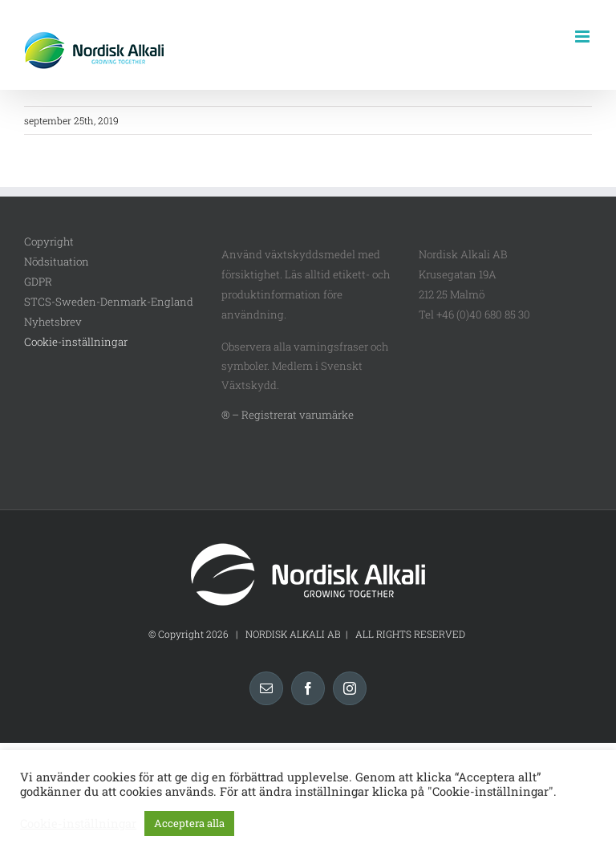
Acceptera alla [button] (189, 823)
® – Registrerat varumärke (288, 415)
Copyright (49, 241)
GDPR (38, 282)
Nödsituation (57, 262)
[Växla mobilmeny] (584, 37)
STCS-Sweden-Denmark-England (109, 302)
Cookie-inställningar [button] (76, 342)
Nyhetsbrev (53, 322)
